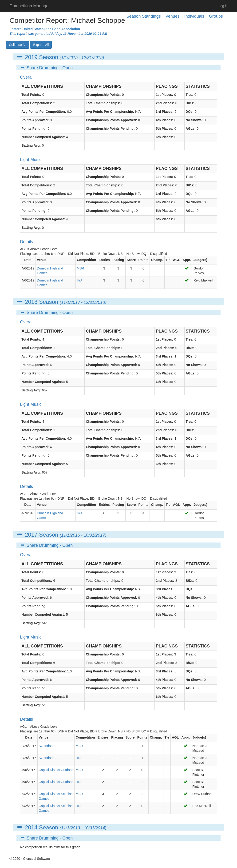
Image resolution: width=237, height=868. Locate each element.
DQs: (190, 112)
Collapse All (18, 45)
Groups (216, 16)
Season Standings (144, 16)
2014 (31, 827)
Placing (118, 260)
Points (144, 260)
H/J (79, 280)
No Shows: (194, 120)
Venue (42, 260)
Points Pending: (34, 129)
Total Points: (31, 95)
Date (28, 260)
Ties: (190, 95)
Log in (223, 6)
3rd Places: (165, 112)
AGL (177, 260)
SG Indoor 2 (48, 746)
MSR (81, 268)
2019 (31, 57)
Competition (87, 260)
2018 (31, 302)
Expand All (41, 45)
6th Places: (165, 137)
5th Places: (165, 129)
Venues (173, 16)
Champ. (157, 260)
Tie (168, 260)
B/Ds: (190, 103)
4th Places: (165, 120)
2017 (31, 535)
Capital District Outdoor (56, 770)
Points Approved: (35, 120)
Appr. (187, 260)
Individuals (194, 16)
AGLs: (191, 129)
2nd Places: (165, 103)
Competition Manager (30, 6)
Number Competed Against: (43, 137)
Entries (104, 260)
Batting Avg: (31, 145)
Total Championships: (103, 103)
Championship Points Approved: (111, 120)
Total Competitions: (37, 103)
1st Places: (164, 95)
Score (131, 260)
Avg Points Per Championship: (110, 112)
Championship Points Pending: (110, 129)
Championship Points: (103, 95)
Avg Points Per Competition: (44, 112)
